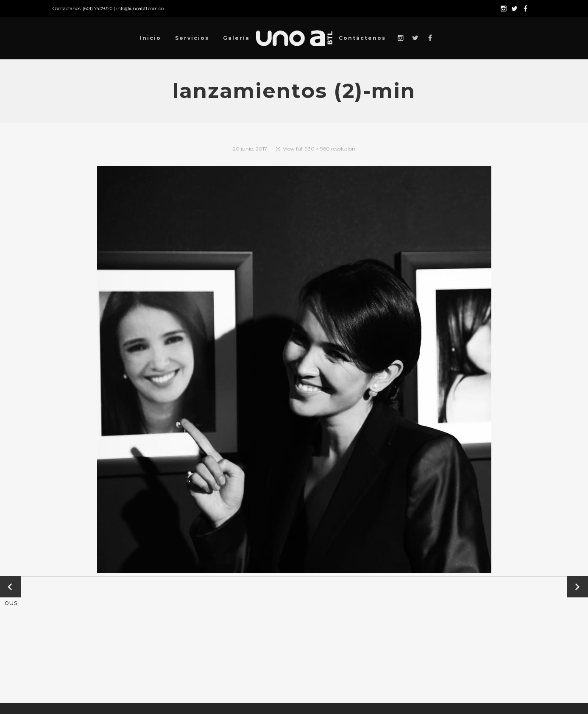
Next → (578, 587)
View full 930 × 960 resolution (319, 149)
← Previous (11, 587)
